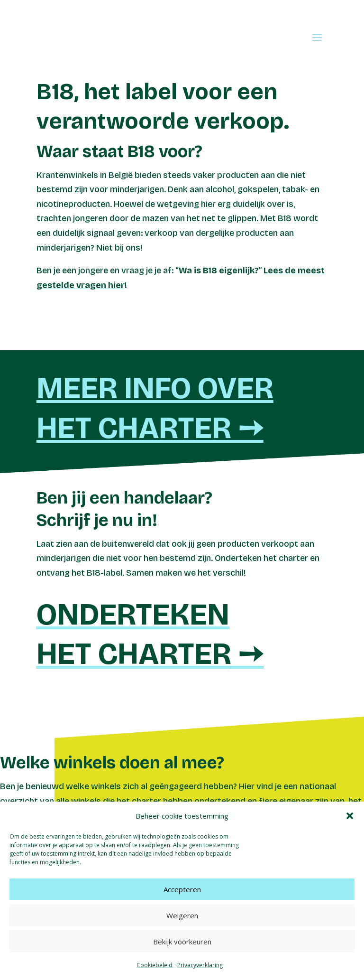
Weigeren (182, 915)
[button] (350, 816)
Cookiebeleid (155, 965)
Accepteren (182, 889)
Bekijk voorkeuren (182, 942)
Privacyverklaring (200, 965)
